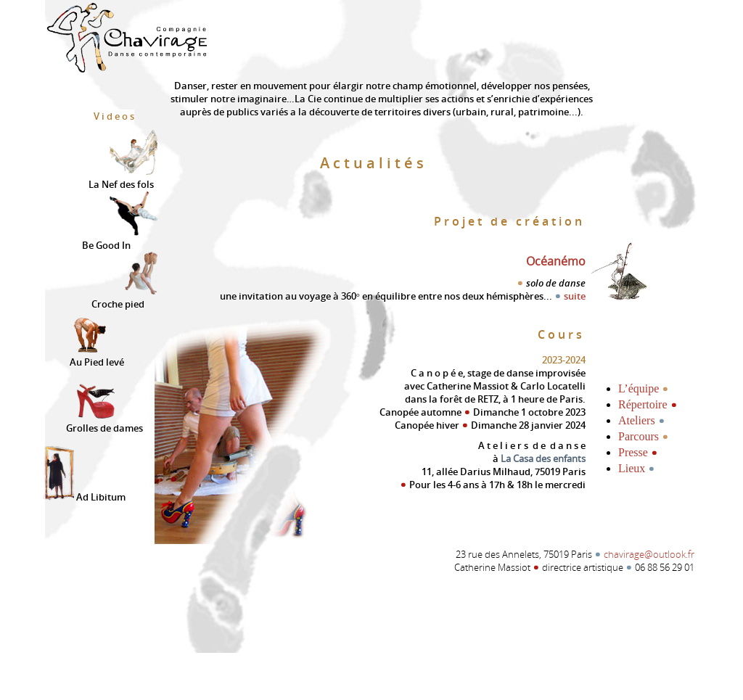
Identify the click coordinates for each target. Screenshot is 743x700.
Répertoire (648, 404)
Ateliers (642, 420)
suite (570, 296)
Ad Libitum (83, 495)
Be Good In (120, 237)
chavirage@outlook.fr (649, 554)
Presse (638, 452)
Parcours (644, 436)
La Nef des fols (123, 176)
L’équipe (644, 388)
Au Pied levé (97, 354)
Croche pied (124, 296)
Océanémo (556, 261)
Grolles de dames (104, 421)
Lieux (637, 468)
